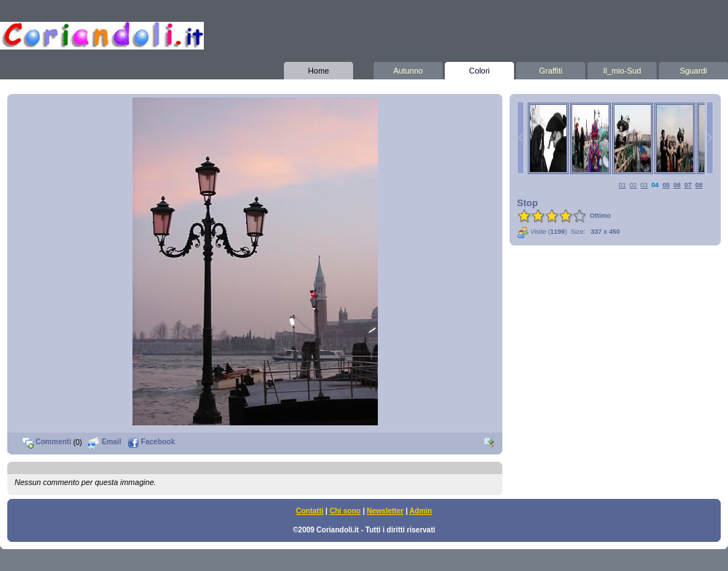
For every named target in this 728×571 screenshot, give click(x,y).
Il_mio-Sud (622, 68)
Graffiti (551, 68)
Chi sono (345, 511)
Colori (479, 68)
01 (622, 185)
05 (666, 185)
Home (318, 68)
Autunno (408, 68)
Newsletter (385, 511)
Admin (420, 511)
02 (633, 185)
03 (644, 185)
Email (104, 442)
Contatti (310, 511)
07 (688, 185)
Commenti (47, 442)
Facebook (151, 442)
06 (677, 185)
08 (699, 185)
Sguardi (693, 68)
